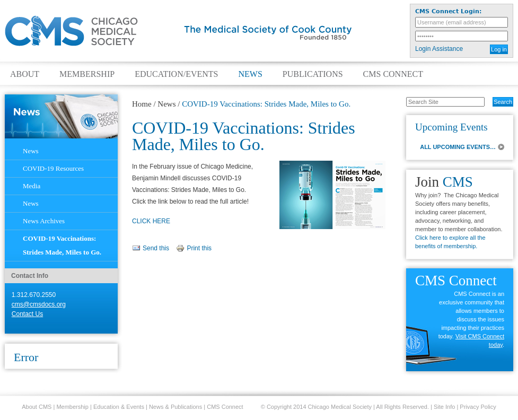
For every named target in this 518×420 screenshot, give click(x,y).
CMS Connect (393, 74)
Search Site (401, 97)
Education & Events (119, 407)
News (250, 74)
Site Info (444, 407)
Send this (156, 248)
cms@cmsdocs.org (39, 304)
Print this (199, 248)
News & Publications (175, 407)
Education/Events (176, 74)
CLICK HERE (151, 221)
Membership (87, 74)
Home (142, 104)
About (25, 74)
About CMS (37, 407)
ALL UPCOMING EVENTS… (458, 147)
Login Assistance (439, 49)
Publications (313, 74)
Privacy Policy (478, 407)
